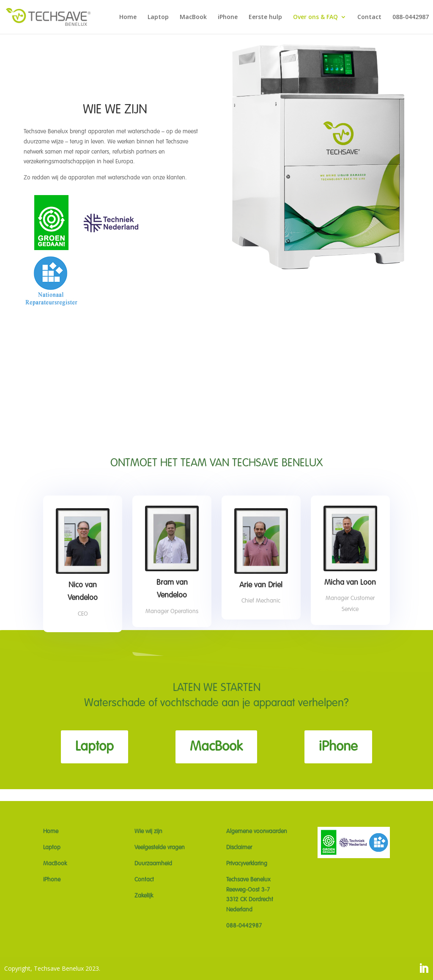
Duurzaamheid (153, 864)
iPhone (228, 17)
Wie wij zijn (148, 831)
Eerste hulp (265, 17)
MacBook (193, 17)
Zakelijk (144, 896)
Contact (369, 17)
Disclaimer (239, 848)
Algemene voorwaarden (257, 831)
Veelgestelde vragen (160, 848)
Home (128, 17)
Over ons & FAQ (315, 17)
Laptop (158, 17)
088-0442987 (411, 17)
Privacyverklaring (247, 864)
